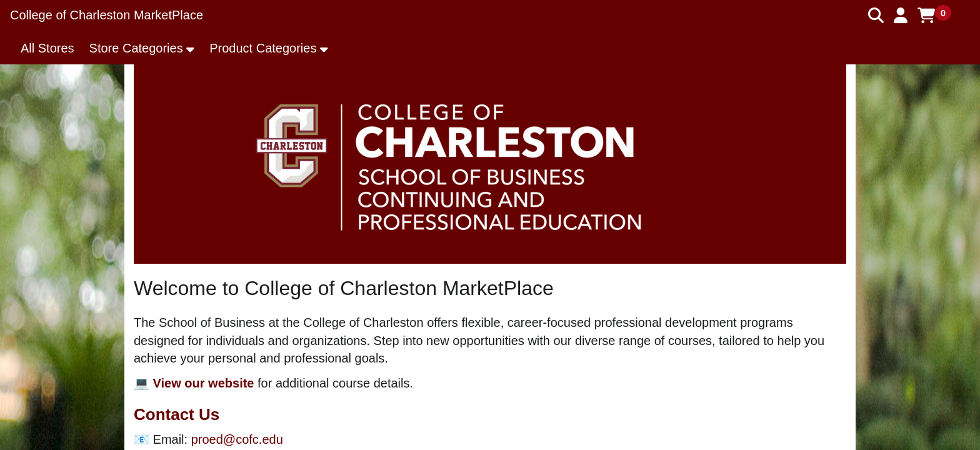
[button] (901, 16)
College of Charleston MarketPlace (107, 15)
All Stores (47, 48)
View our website (204, 383)
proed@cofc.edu (237, 439)
